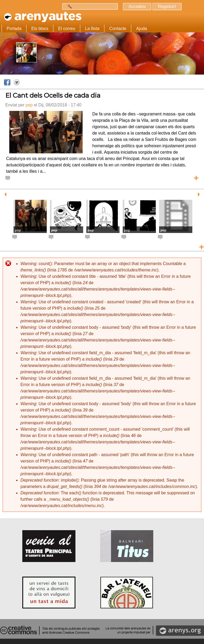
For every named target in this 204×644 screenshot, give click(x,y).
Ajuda (141, 29)
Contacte (118, 29)
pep (29, 105)
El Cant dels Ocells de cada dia (53, 95)
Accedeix (137, 7)
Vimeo (17, 83)
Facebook (8, 83)
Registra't (167, 7)
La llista (92, 29)
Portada (14, 29)
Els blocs (40, 29)
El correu (67, 29)
